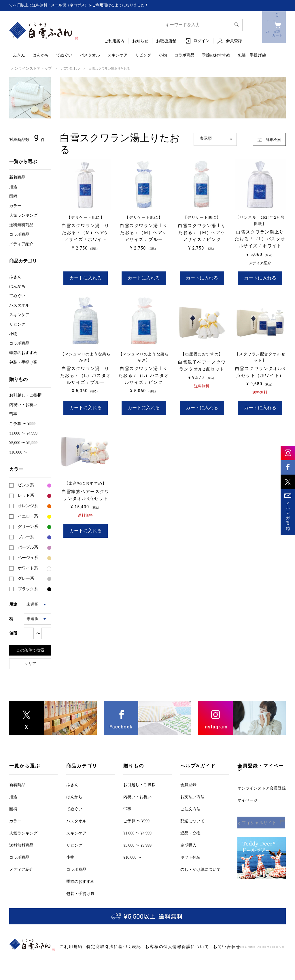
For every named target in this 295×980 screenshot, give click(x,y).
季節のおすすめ (216, 55)
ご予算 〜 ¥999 (22, 423)
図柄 (13, 196)
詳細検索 (264, 138)
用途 (13, 186)
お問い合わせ (195, 946)
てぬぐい (64, 55)
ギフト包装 (190, 857)
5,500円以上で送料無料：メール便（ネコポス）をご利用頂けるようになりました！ (84, 5)
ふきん (19, 55)
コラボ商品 (184, 55)
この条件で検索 (30, 649)
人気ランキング (23, 215)
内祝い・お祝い (23, 404)
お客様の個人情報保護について (155, 946)
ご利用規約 (69, 946)
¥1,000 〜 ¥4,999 (23, 433)
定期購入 (188, 845)
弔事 (13, 414)
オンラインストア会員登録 (262, 788)
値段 (13, 633)
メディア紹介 (21, 243)
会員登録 (234, 41)
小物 (163, 55)
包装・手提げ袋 (252, 55)
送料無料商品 (21, 224)
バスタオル (90, 55)
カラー (15, 205)
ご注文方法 (190, 808)
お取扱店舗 (166, 41)
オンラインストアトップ (28, 68)
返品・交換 (190, 833)
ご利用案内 (114, 41)
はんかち (41, 55)
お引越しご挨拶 (25, 395)
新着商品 (17, 177)
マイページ (247, 800)
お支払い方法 (192, 796)
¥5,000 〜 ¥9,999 (23, 442)
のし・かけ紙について (201, 869)
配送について (192, 821)
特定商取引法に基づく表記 (104, 946)
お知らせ (140, 41)
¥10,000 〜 (18, 452)
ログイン (201, 41)
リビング (143, 55)
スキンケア (118, 55)
